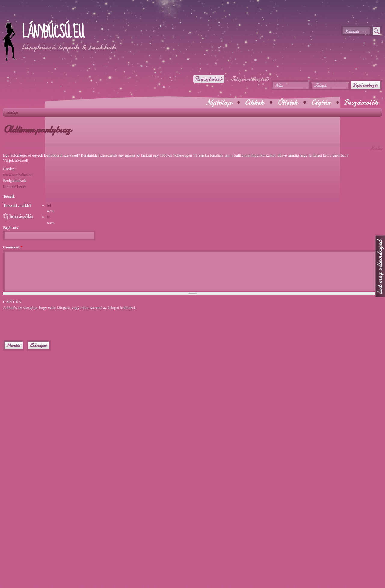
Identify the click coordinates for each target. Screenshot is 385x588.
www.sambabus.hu (18, 175)
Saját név (11, 227)
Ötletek (288, 102)
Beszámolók (361, 102)
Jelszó (320, 85)
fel (49, 205)
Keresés (351, 31)
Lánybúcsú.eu (53, 32)
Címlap (12, 112)
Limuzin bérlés (15, 187)
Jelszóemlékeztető (250, 79)
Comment (13, 247)
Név (279, 85)
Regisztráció (208, 79)
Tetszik (9, 196)
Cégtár (321, 102)
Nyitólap (219, 102)
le (48, 217)
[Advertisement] (73, 15)
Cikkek (254, 102)
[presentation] (49, 322)
